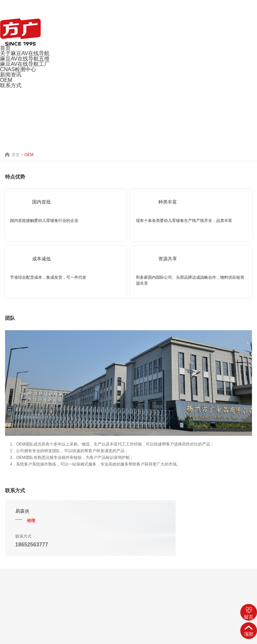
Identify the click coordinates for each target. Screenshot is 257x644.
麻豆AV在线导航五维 (25, 59)
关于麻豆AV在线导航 (25, 53)
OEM (6, 80)
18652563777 (32, 545)
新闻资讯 (11, 75)
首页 (5, 48)
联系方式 (11, 85)
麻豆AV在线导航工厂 (25, 64)
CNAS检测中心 (18, 69)
